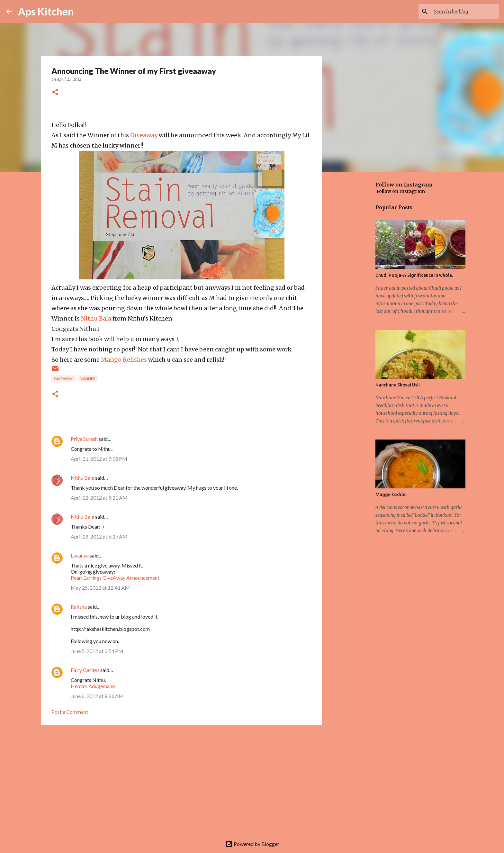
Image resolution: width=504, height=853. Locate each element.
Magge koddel (391, 495)
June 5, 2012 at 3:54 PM (97, 651)
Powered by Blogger (252, 844)
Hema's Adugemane (93, 686)
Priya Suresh (84, 439)
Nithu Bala (96, 318)
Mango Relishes (124, 360)
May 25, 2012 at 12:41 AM (100, 588)
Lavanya (80, 555)
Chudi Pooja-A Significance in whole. (414, 275)
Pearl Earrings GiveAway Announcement (115, 578)
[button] (55, 92)
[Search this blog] (465, 12)
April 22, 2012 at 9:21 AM (99, 498)
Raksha (79, 607)
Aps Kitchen (46, 11)
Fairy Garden (85, 670)
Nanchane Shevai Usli (398, 385)
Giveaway (144, 135)
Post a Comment (70, 712)
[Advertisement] (182, 780)
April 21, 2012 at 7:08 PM (99, 459)
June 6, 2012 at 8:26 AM (97, 696)
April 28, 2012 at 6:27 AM (99, 536)
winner (88, 379)
